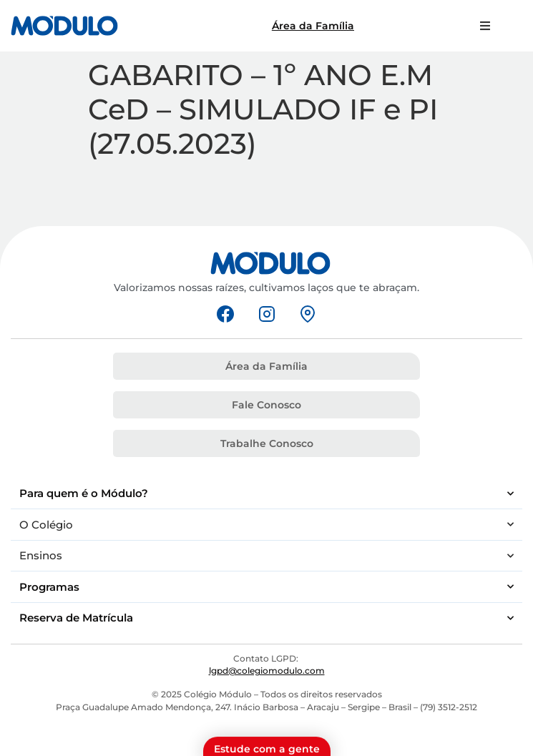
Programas (266, 587)
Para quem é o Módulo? (266, 494)
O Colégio (266, 525)
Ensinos (266, 556)
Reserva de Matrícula (266, 618)
